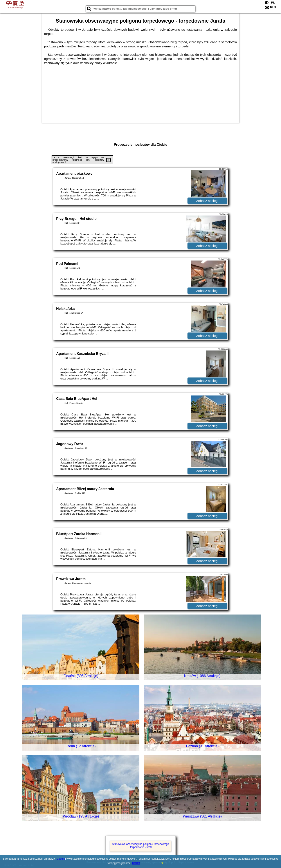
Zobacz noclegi (207, 201)
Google (61, 859)
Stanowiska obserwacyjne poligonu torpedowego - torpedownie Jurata (140, 846)
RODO (136, 863)
